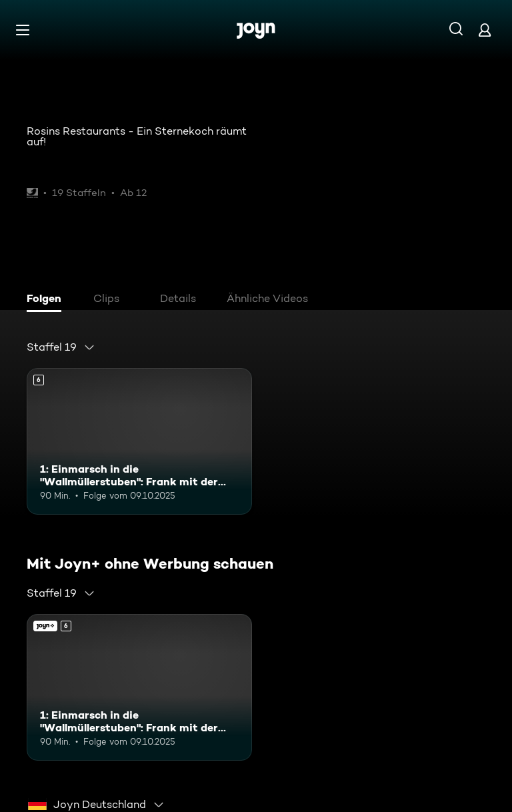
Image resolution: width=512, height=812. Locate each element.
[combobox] (61, 347)
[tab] (47, 300)
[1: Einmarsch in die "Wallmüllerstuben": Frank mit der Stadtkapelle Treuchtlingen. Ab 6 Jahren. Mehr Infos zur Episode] (139, 441)
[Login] (485, 30)
